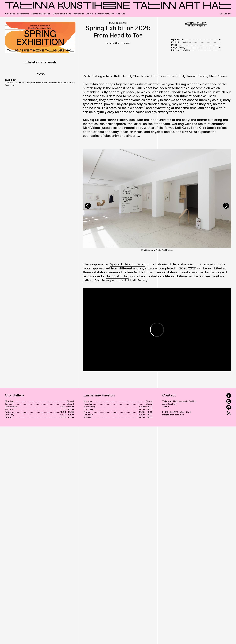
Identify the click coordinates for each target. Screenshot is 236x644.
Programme (23, 14)
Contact (121, 14)
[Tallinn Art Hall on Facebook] (229, 409)
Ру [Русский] (230, 14)
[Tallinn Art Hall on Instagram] (229, 415)
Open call (10, 14)
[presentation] (88, 212)
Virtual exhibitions (62, 14)
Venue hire (79, 14)
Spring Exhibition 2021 (127, 278)
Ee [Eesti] (221, 14)
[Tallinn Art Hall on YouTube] (229, 421)
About (90, 14)
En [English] (225, 14)
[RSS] (229, 427)
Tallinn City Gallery (97, 294)
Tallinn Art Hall (117, 290)
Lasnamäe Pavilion (105, 14)
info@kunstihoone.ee (173, 428)
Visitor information (41, 14)
